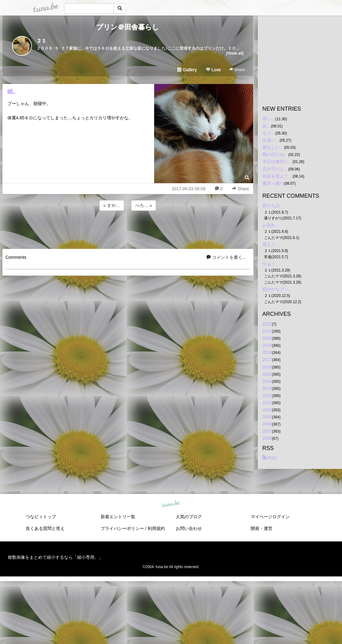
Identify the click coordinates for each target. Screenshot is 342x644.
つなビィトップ (41, 517)
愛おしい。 (273, 147)
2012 (267, 395)
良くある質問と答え (45, 528)
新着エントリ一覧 (118, 517)
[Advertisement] (128, 229)
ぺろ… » (144, 205)
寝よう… (271, 244)
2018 (267, 352)
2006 (267, 438)
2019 (267, 345)
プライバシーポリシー (122, 528)
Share (237, 70)
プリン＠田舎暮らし (128, 27)
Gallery (187, 70)
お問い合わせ (189, 528)
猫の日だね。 (275, 154)
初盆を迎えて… (278, 176)
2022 (267, 324)
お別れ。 (271, 225)
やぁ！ (269, 264)
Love (213, 70)
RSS (270, 458)
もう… (269, 133)
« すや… (112, 205)
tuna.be (171, 504)
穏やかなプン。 (278, 289)
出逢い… (271, 140)
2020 (267, 338)
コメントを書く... (226, 257)
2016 (267, 367)
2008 (267, 424)
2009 (267, 417)
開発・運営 (262, 528)
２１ (41, 41)
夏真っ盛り (273, 183)
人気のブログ (189, 517)
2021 (267, 331)
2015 (267, 374)
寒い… (269, 119)
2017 (267, 359)
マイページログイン (270, 517)
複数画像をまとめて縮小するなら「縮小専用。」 (55, 557)
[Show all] (235, 53)
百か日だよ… (275, 169)
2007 (267, 431)
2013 (267, 388)
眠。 (13, 92)
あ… (267, 126)
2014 (267, 381)
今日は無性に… (278, 161)
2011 (267, 403)
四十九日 (271, 206)
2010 (267, 410)
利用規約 (156, 528)
